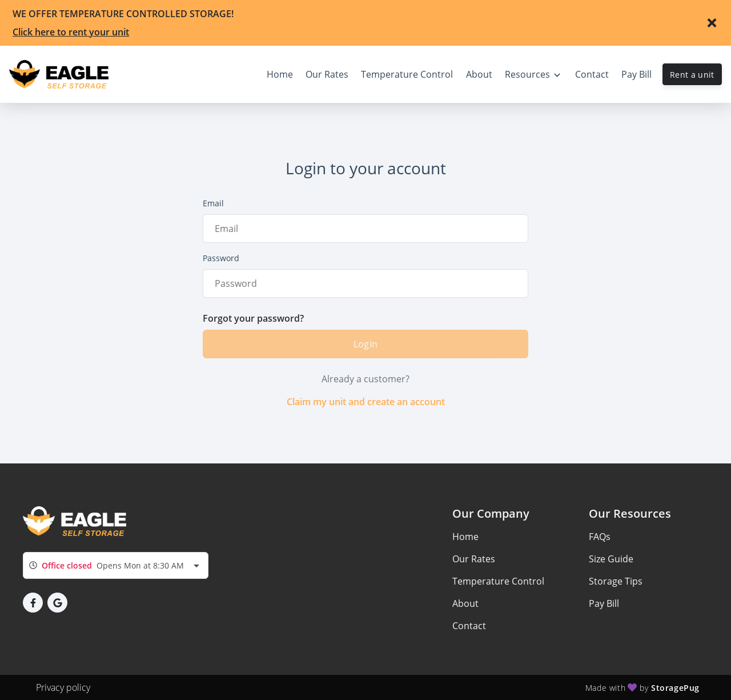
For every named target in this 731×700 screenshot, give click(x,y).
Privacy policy (63, 687)
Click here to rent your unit (71, 32)
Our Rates (474, 559)
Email (213, 203)
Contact (469, 626)
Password (221, 258)
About (465, 603)
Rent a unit (692, 75)
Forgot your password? (253, 318)
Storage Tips (616, 581)
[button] (33, 603)
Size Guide (611, 559)
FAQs (600, 537)
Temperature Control (498, 581)
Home (465, 537)
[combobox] (116, 565)
